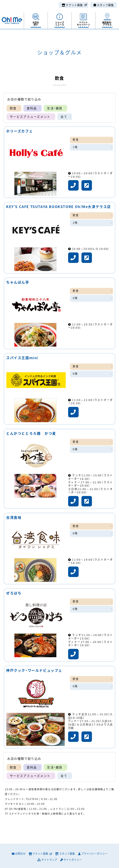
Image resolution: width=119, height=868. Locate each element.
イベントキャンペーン (83, 23)
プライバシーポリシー (93, 854)
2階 (75, 223)
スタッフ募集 (104, 5)
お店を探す (36, 23)
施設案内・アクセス (107, 23)
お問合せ (19, 854)
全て (64, 117)
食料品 (32, 108)
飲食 (13, 108)
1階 (75, 147)
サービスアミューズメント (30, 117)
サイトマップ (47, 860)
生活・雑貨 (55, 108)
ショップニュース (60, 23)
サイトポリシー (71, 860)
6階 (75, 298)
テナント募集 (74, 5)
